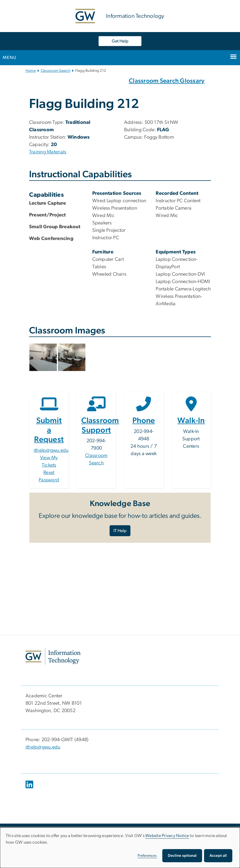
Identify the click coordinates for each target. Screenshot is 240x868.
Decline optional (182, 856)
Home (31, 71)
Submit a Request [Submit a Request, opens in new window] (49, 430)
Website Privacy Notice (167, 836)
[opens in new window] (30, 789)
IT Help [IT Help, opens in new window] (120, 531)
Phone (144, 421)
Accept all (218, 856)
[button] (44, 357)
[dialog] (120, 848)
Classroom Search (55, 71)
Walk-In (191, 421)
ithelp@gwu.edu (51, 450)
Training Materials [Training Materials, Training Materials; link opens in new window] (48, 152)
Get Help (120, 41)
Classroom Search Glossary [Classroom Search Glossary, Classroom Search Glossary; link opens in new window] (167, 81)
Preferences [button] (147, 856)
